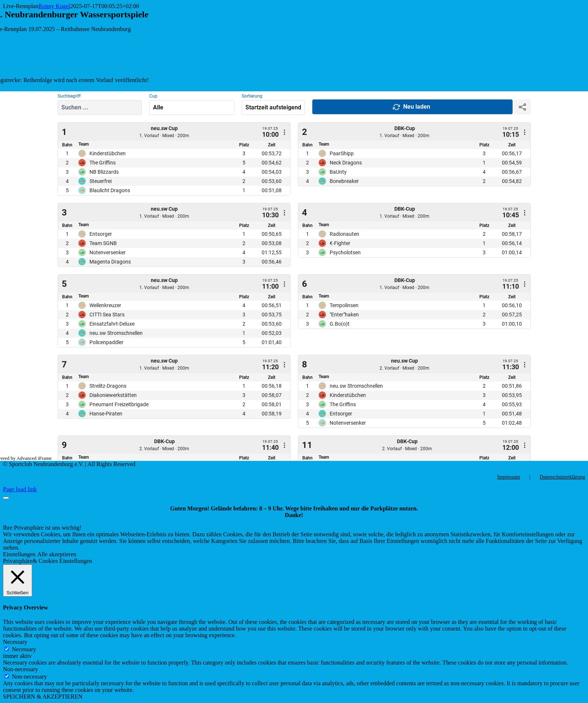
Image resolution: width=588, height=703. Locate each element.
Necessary (24, 649)
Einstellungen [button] (19, 554)
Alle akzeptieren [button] (57, 554)
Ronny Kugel (54, 6)
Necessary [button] (15, 642)
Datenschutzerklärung (562, 477)
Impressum (509, 477)
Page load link (20, 489)
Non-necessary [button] (21, 669)
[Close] (6, 498)
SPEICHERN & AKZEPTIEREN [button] (43, 697)
